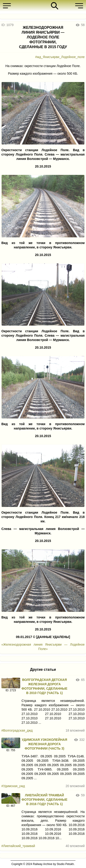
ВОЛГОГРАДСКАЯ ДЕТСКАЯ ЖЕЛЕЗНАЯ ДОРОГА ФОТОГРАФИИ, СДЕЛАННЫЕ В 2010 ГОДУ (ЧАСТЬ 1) (44, 686)
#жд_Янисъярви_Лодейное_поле (60, 57)
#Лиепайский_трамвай (18, 846)
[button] (8, 6)
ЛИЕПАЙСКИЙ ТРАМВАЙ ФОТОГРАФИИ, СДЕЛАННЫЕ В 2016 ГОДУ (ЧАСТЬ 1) (44, 800)
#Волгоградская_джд (17, 730)
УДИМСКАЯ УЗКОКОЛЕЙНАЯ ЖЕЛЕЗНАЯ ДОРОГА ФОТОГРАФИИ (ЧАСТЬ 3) (44, 744)
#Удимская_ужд (13, 786)
